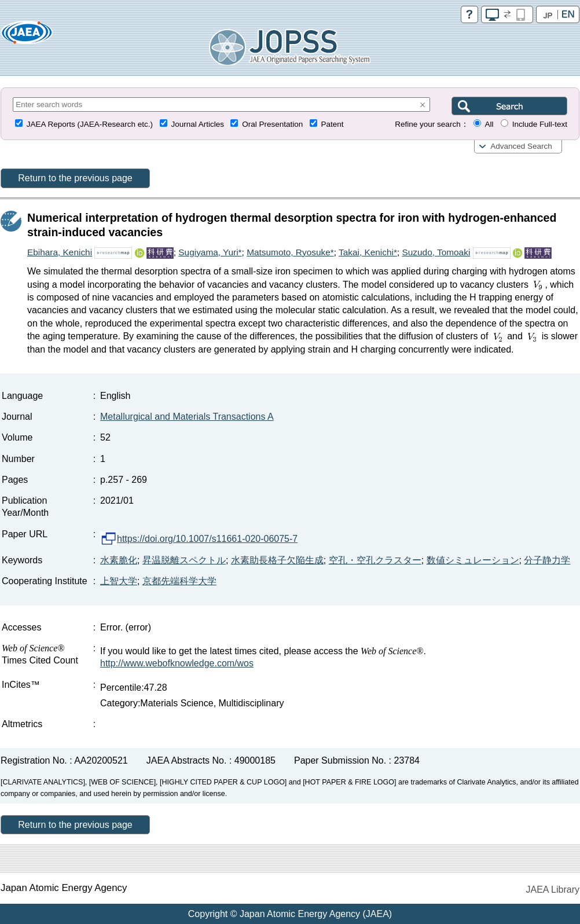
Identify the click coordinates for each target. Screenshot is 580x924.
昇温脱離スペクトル (184, 560)
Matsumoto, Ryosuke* (290, 252)
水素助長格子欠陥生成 (277, 560)
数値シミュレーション (473, 560)
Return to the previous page (75, 178)
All (489, 124)
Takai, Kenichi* (368, 252)
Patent (333, 124)
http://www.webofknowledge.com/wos (177, 663)
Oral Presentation (272, 124)
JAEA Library (553, 890)
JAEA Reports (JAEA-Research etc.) (90, 124)
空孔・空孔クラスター (375, 560)
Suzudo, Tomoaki (436, 252)
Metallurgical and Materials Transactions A (187, 417)
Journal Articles (197, 124)
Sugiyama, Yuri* (210, 252)
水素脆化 (119, 560)
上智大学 (119, 581)
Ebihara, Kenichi (60, 252)
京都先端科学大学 (179, 581)
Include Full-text (540, 124)
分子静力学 (547, 560)
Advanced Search (521, 146)
